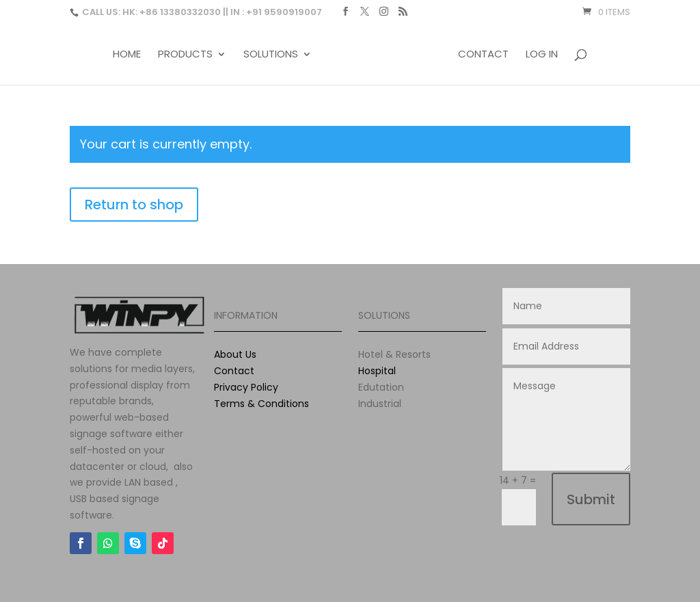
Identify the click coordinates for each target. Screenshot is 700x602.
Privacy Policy (246, 387)
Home (127, 55)
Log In (542, 55)
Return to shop (134, 205)
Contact (483, 55)
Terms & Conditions (261, 404)
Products (185, 55)
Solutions (271, 55)
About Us (235, 354)
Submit (591, 499)
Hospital (377, 371)
